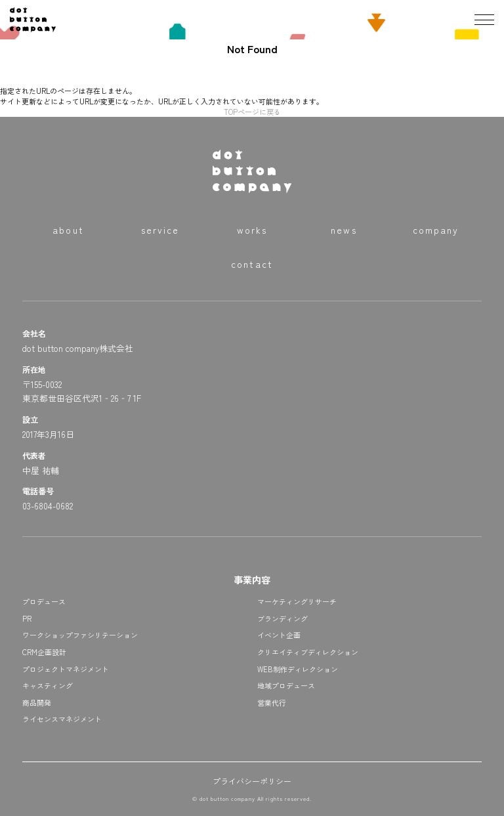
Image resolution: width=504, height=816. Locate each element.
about (68, 230)
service (160, 230)
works (252, 230)
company (436, 230)
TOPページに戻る (252, 112)
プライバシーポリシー (252, 781)
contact (252, 264)
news (344, 230)
